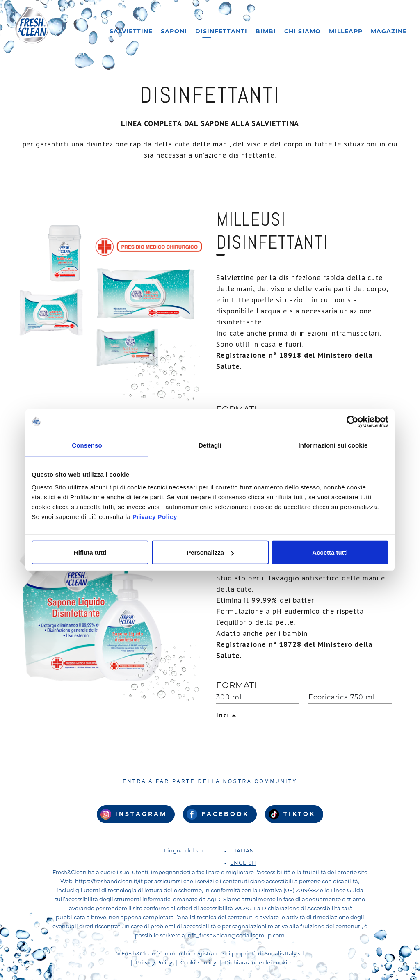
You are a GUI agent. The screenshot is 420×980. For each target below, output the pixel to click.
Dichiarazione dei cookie (258, 963)
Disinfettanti (221, 32)
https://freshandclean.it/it (109, 882)
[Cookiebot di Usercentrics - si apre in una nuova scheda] (353, 421)
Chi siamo (302, 32)
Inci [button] (224, 715)
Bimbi (266, 32)
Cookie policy (198, 963)
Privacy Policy (155, 517)
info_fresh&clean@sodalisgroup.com (235, 936)
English (243, 863)
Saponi (174, 32)
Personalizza (210, 552)
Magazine (389, 32)
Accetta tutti (330, 552)
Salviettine (131, 32)
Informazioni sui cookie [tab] (333, 445)
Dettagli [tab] (210, 445)
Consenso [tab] (87, 445)
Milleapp (346, 32)
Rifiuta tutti (90, 552)
